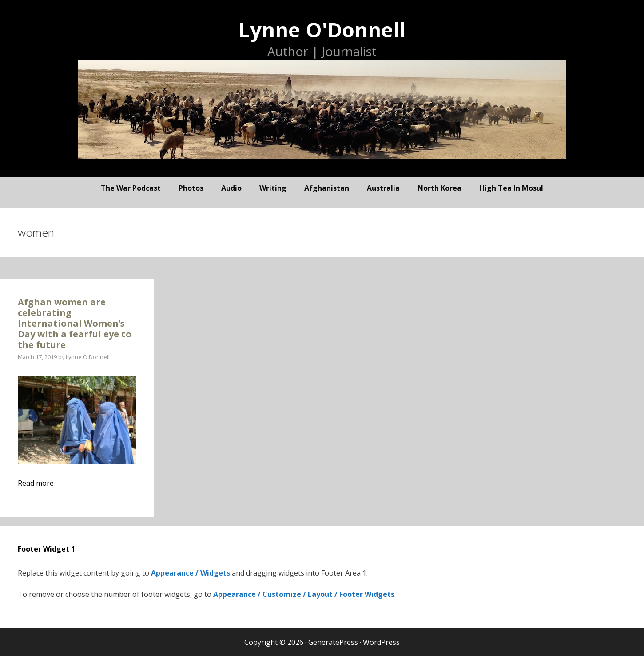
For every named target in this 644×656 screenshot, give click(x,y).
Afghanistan (327, 188)
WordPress (381, 642)
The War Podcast (131, 188)
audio (231, 188)
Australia (383, 188)
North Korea (439, 188)
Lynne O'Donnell (322, 30)
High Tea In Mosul (511, 188)
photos (191, 188)
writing (273, 188)
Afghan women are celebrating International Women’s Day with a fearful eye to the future (75, 323)
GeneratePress (333, 642)
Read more (36, 483)
